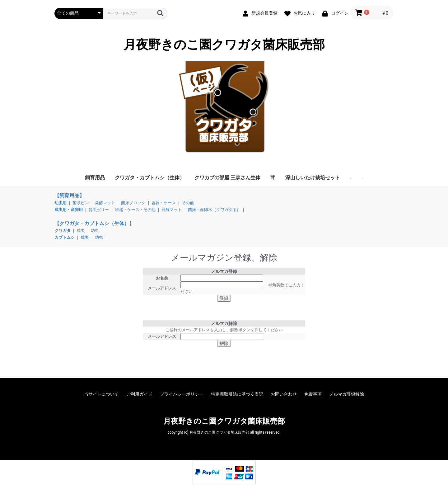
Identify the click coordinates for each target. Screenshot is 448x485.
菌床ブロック (133, 203)
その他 (188, 203)
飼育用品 (95, 178)
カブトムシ (65, 237)
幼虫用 (61, 203)
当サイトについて (101, 394)
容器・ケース (164, 203)
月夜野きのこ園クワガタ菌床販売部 (224, 45)
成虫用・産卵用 (69, 210)
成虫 (81, 231)
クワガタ (63, 231)
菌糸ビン (81, 203)
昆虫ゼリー (99, 210)
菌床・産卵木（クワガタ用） (214, 210)
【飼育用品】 (69, 195)
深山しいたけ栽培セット (313, 178)
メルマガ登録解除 (347, 394)
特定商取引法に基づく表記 (237, 394)
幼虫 (95, 231)
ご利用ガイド (139, 394)
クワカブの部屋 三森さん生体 (227, 178)
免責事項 (313, 394)
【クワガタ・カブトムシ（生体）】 (94, 223)
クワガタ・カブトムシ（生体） (150, 178)
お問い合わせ (284, 394)
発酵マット (105, 203)
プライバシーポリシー (182, 394)
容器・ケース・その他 (135, 210)
